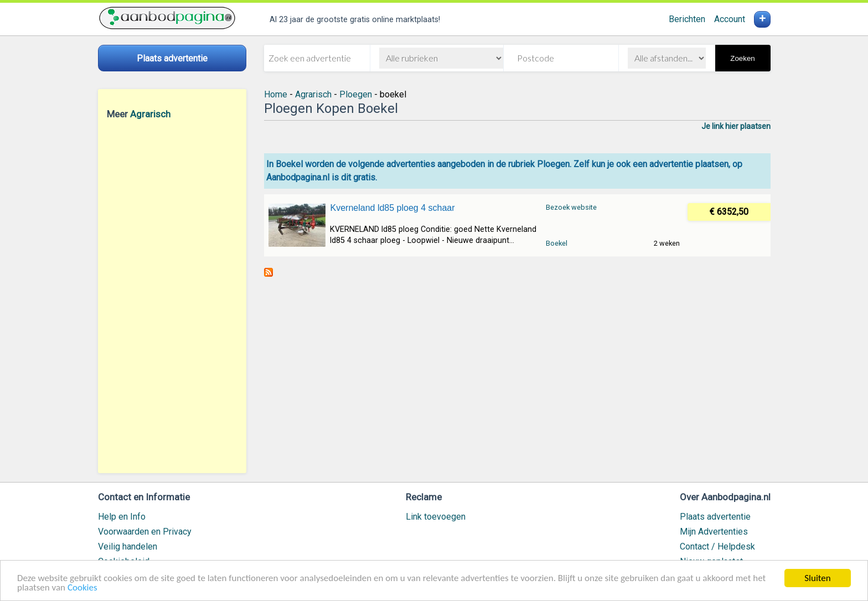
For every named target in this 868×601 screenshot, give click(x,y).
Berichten (687, 19)
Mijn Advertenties (714, 532)
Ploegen (356, 94)
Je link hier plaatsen (736, 126)
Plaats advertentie (715, 517)
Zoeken (742, 58)
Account (730, 19)
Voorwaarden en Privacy (145, 532)
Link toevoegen (436, 517)
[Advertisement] (172, 296)
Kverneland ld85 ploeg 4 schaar (392, 208)
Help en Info (122, 517)
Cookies (82, 588)
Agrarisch (150, 114)
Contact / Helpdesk (717, 546)
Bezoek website (571, 207)
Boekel (557, 243)
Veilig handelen (128, 546)
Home (276, 94)
